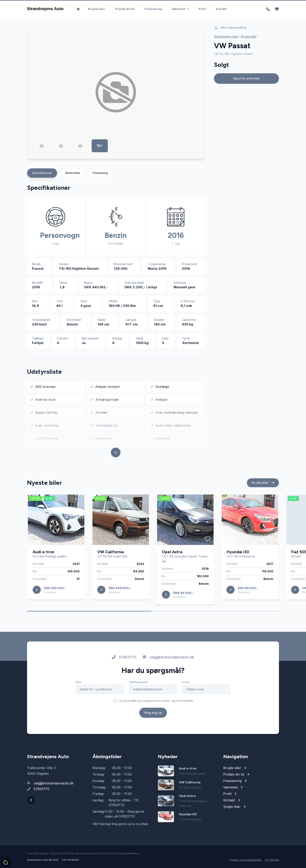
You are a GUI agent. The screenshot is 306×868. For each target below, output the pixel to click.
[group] (116, 92)
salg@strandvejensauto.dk (168, 666)
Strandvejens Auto (226, 36)
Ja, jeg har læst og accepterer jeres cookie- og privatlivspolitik (156, 709)
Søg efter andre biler (246, 78)
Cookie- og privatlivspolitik (246, 860)
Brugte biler (97, 9)
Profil (202, 9)
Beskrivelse (73, 173)
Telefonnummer (138, 691)
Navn (79, 691)
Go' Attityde (272, 860)
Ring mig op (153, 721)
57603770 (124, 666)
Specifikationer (42, 173)
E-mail (186, 691)
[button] (188, 149)
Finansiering (153, 9)
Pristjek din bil (125, 9)
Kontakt (221, 9)
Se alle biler (263, 491)
